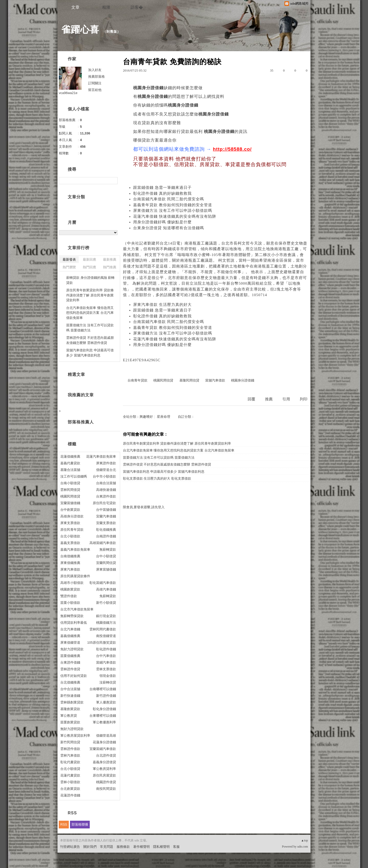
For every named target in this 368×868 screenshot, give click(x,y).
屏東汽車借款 (70, 569)
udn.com (303, 847)
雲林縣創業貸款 (72, 702)
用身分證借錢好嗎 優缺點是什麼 (162, 222)
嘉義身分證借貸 (104, 762)
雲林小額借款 (70, 782)
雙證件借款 (69, 596)
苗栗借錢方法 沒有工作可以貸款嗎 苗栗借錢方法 (159, 458)
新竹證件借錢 (106, 696)
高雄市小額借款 (72, 583)
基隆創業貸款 (70, 709)
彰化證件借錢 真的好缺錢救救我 (162, 193)
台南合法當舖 (106, 483)
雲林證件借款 (70, 749)
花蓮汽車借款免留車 (101, 456)
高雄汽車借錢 (106, 589)
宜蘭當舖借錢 (70, 503)
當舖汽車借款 (215, 380)
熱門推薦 (110, 267)
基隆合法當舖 (70, 470)
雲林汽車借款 (70, 755)
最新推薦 (110, 259)
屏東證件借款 (106, 463)
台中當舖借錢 (106, 510)
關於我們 (90, 847)
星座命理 (164, 417)
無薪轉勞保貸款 (72, 616)
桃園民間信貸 (163, 380)
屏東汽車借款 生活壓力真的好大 (162, 305)
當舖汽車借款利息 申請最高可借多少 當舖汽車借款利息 (164, 472)
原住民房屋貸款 (104, 775)
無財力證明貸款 (72, 729)
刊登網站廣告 (70, 847)
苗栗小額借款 (70, 603)
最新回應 (89, 259)
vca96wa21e (68, 93)
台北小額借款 (70, 536)
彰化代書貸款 (70, 762)
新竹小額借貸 (106, 603)
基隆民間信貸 (189, 380)
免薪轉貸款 (108, 596)
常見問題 (107, 847)
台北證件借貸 (106, 755)
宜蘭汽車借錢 (106, 516)
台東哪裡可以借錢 (103, 716)
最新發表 (69, 259)
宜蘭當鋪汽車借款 (103, 749)
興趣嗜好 (146, 417)
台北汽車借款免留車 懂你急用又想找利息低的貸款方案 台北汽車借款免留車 (179, 450)
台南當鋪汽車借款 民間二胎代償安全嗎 (169, 199)
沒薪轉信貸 (108, 682)
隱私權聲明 (161, 847)
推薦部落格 (96, 77)
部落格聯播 (80, 824)
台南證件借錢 (106, 536)
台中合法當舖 (70, 689)
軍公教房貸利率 (104, 769)
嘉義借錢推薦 (70, 636)
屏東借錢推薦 (70, 563)
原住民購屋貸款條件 (75, 576)
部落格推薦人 (81, 422)
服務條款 (123, 847)
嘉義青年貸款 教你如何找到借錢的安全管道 (173, 205)
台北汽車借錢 (70, 629)
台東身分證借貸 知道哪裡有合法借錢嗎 (169, 228)
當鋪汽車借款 (106, 662)
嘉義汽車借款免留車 (75, 549)
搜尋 (113, 181)
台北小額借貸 (70, 769)
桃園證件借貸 (106, 782)
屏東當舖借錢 (106, 569)
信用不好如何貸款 (74, 676)
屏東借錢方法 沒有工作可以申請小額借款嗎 (173, 211)
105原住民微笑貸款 (102, 643)
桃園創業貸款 (70, 589)
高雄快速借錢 (106, 490)
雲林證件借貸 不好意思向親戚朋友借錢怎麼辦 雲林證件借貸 (167, 464)
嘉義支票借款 (70, 543)
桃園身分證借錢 (243, 380)
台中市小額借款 (104, 476)
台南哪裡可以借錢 (103, 689)
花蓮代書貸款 (70, 775)
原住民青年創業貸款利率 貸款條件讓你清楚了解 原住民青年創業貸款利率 (177, 443)
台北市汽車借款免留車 (77, 609)
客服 (176, 847)
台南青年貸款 (137, 380)
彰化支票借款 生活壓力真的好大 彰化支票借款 (157, 478)
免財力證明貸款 (72, 649)
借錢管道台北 (106, 470)
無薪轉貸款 (108, 549)
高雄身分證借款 (72, 516)
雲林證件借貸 (70, 669)
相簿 (106, 7)
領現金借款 (108, 676)
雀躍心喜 (80, 30)
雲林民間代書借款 (103, 629)
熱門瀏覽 (69, 267)
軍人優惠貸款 (106, 702)
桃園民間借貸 (70, 496)
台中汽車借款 (106, 656)
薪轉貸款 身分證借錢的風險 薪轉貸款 (90, 280)
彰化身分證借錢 (104, 709)
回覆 (251, 399)
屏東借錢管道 (70, 643)
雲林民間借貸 (70, 490)
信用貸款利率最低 (74, 623)
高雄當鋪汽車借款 (103, 543)
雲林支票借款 (106, 669)
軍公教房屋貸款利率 (75, 736)
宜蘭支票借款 (106, 523)
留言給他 (95, 90)
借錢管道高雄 (106, 736)
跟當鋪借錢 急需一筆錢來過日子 (162, 188)
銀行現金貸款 (106, 616)
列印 (304, 399)
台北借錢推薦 (70, 682)
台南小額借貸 (70, 483)
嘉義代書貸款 (70, 463)
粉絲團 (65, 864)
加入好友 (95, 70)
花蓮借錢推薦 (70, 456)
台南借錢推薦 (70, 556)
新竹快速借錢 (70, 696)
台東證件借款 (106, 496)
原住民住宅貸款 (104, 503)
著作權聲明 (141, 847)
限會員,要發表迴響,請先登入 (144, 507)
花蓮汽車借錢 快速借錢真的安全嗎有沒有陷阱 (175, 216)
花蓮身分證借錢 (104, 742)
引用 (286, 399)
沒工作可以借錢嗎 (74, 476)
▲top (304, 840)
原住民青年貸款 (72, 530)
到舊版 (112, 32)
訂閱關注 (95, 83)
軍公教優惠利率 (104, 722)
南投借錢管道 (106, 636)
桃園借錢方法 (106, 623)
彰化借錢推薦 (106, 530)
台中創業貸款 (70, 510)
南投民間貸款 (106, 789)
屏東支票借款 (70, 523)
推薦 (269, 399)
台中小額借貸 (106, 556)
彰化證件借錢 (106, 649)
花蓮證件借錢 (70, 795)
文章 (75, 7)
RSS (64, 824)
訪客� (137, 7)
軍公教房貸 (69, 716)
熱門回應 (89, 267)
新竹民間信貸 (70, 742)
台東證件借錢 (70, 662)
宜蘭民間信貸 (106, 563)
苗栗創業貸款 (70, 722)
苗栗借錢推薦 (70, 656)
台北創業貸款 (70, 789)
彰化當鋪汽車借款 (103, 583)
